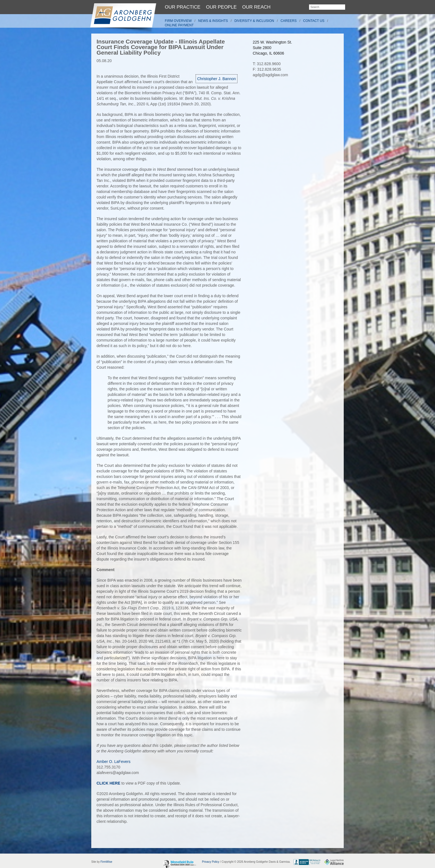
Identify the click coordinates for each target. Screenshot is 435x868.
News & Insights (213, 21)
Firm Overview (178, 21)
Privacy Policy (211, 862)
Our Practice (183, 7)
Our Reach (256, 7)
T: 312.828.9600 (267, 64)
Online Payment (179, 25)
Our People (221, 7)
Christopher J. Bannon (217, 79)
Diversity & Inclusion (254, 21)
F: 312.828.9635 (267, 69)
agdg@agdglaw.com (270, 75)
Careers (289, 21)
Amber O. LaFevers (113, 762)
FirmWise (106, 862)
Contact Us (314, 21)
